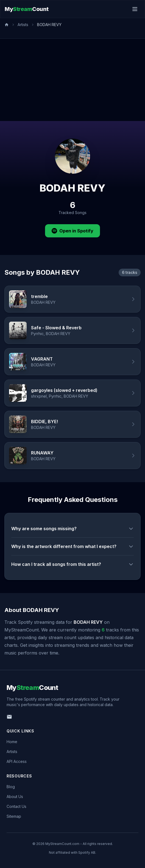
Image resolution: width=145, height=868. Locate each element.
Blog (11, 787)
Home (12, 742)
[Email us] (9, 717)
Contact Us (16, 806)
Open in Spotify (72, 231)
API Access (17, 761)
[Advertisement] (72, 80)
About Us (15, 797)
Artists (23, 25)
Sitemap (14, 816)
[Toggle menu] (135, 9)
